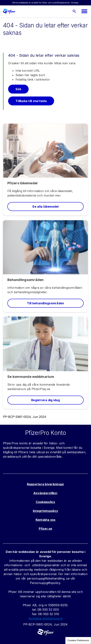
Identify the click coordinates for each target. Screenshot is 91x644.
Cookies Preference (78, 640)
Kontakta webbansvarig (45, 618)
